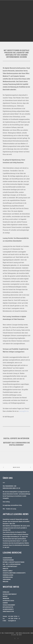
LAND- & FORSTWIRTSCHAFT (10, 566)
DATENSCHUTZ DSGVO (8, 601)
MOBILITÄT (5, 569)
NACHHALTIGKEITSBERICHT (10, 594)
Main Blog (17, 467)
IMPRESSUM (6, 599)
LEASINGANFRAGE (7, 558)
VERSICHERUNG (7, 579)
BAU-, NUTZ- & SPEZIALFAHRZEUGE (12, 564)
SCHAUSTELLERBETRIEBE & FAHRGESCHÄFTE (14, 573)
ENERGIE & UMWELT (8, 571)
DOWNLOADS (6, 592)
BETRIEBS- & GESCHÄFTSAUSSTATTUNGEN (14, 562)
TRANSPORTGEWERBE (8, 560)
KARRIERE (5, 603)
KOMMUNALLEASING (8, 575)
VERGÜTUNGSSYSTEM (8, 611)
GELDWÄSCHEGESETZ (8, 609)
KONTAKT (5, 596)
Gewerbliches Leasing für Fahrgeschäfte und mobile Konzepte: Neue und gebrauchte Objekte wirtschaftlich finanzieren (16, 521)
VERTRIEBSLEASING (8, 577)
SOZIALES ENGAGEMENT (9, 605)
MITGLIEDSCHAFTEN (8, 607)
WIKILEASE (5, 582)
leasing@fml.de (24, 411)
